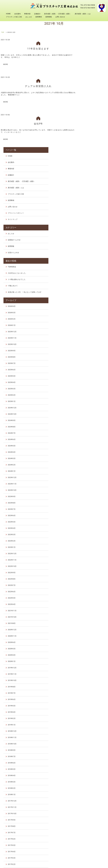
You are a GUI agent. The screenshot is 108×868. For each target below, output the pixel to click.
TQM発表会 (89, 155)
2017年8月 (89, 717)
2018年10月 (89, 634)
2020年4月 (89, 546)
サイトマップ (90, 109)
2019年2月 (89, 609)
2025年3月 (89, 279)
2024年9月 (89, 311)
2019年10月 (89, 571)
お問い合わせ (60, 17)
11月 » (105, 818)
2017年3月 (89, 749)
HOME (8, 14)
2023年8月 (89, 393)
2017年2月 (89, 755)
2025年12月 (89, 222)
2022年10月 (89, 457)
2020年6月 (89, 533)
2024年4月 (89, 343)
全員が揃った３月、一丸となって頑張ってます (96, 182)
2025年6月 (89, 260)
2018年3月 (89, 672)
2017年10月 (89, 704)
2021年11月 (89, 501)
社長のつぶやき (91, 142)
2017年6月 (89, 730)
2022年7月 (89, 476)
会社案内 (18, 14)
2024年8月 (89, 317)
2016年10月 (89, 780)
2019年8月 (89, 577)
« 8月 (84, 818)
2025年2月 (89, 286)
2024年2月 (89, 355)
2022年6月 (89, 482)
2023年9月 (89, 387)
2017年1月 (89, 761)
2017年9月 (89, 711)
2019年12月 (89, 558)
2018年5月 (89, 660)
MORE (6, 64)
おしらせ (29, 17)
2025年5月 (89, 267)
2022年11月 (89, 451)
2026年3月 (89, 203)
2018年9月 (89, 641)
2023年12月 (89, 368)
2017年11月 (89, 698)
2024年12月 (89, 298)
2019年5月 (89, 596)
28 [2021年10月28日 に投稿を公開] (94, 836)
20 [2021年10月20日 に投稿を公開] (91, 833)
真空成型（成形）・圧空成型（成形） (58, 14)
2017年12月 (89, 692)
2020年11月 (89, 527)
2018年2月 (89, 679)
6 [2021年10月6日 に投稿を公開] (91, 828)
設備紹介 (37, 14)
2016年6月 (89, 793)
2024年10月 (89, 305)
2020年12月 (89, 520)
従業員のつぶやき (92, 129)
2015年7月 (89, 799)
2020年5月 (89, 539)
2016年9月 (89, 787)
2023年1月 (89, 438)
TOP (3, 32)
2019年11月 (89, 565)
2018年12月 (89, 622)
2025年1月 (89, 292)
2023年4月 (89, 419)
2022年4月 (89, 495)
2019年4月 (89, 603)
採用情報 (49, 17)
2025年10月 (89, 235)
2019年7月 (89, 584)
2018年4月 (89, 666)
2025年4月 (89, 273)
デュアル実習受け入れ (38, 86)
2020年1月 (89, 552)
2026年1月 (89, 216)
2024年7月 (89, 324)
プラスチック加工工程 (14, 17)
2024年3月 (89, 349)
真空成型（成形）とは (83, 14)
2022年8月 (89, 470)
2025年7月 (89, 254)
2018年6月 (89, 653)
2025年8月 (89, 248)
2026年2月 (89, 210)
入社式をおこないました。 (95, 162)
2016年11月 (89, 774)
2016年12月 (89, 768)
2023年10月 (89, 381)
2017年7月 (89, 723)
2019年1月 (89, 615)
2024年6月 (89, 330)
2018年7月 (89, 647)
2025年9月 (89, 241)
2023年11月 (89, 374)
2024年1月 (89, 362)
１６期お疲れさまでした (94, 168)
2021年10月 (89, 508)
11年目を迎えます (38, 49)
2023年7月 (89, 400)
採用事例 (39, 17)
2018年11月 (89, 628)
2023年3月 (89, 425)
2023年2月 (89, 432)
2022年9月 (89, 463)
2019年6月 (89, 590)
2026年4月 (89, 197)
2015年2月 (89, 812)
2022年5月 (89, 489)
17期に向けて (90, 174)
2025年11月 (89, 229)
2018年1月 (89, 685)
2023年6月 (89, 406)
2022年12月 (89, 444)
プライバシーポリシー (93, 103)
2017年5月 (89, 736)
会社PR (38, 123)
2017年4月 (89, 742)
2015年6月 (89, 806)
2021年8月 (89, 514)
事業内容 (27, 14)
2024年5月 (89, 336)
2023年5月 (89, 412)
